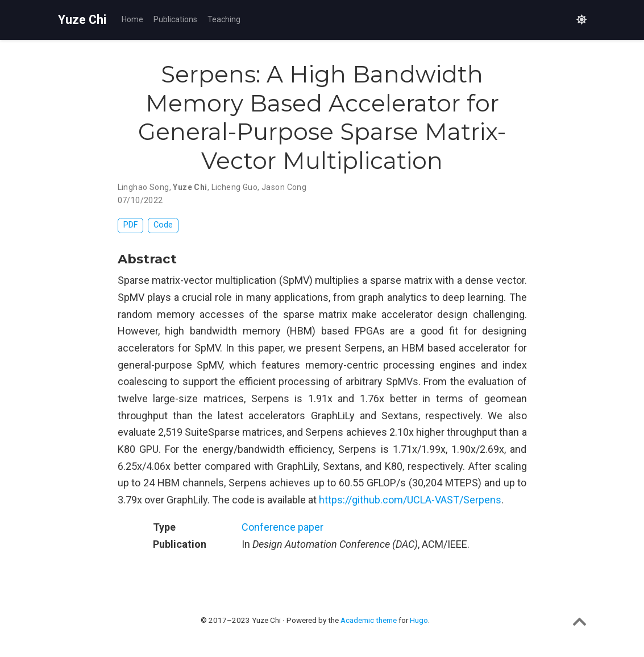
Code (163, 225)
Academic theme (369, 620)
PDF (130, 225)
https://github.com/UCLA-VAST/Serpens (410, 500)
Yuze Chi (82, 20)
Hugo (419, 620)
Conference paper (282, 527)
